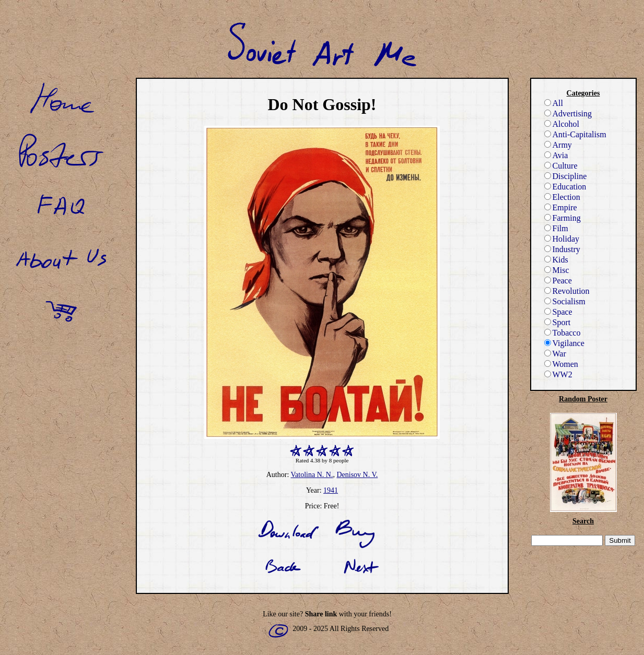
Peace (558, 281)
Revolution (567, 291)
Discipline (566, 176)
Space (558, 312)
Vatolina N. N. (312, 475)
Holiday (562, 239)
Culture (561, 166)
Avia (556, 155)
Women (561, 364)
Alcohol (562, 124)
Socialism (565, 301)
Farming (563, 218)
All (554, 103)
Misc (557, 270)
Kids (556, 260)
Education (565, 187)
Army (558, 145)
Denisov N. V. (357, 475)
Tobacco (563, 333)
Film (556, 228)
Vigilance (564, 343)
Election (562, 197)
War (555, 354)
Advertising (568, 114)
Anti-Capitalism (575, 134)
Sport (558, 322)
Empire (561, 207)
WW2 (558, 374)
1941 (331, 490)
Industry (562, 249)
